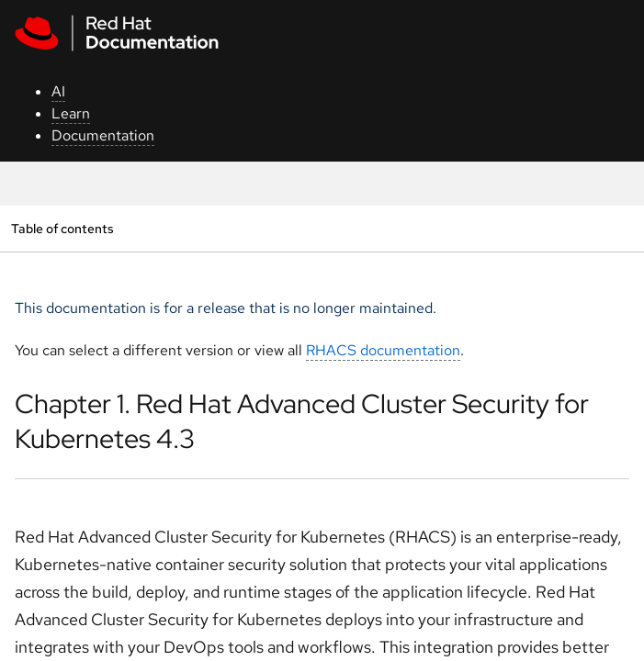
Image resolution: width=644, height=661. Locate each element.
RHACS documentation (383, 350)
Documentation (103, 135)
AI (58, 91)
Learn (71, 113)
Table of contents (62, 228)
